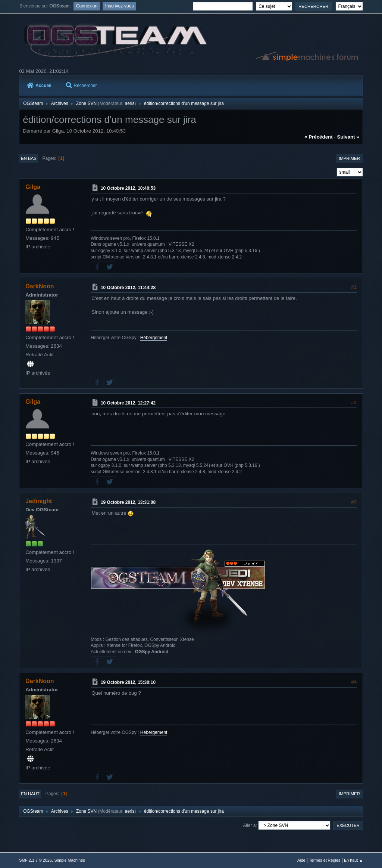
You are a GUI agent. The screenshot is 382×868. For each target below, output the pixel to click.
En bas (29, 158)
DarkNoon (40, 286)
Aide (301, 860)
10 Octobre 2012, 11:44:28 (128, 288)
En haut (30, 794)
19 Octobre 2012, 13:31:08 (128, 502)
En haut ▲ (353, 860)
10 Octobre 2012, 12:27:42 (128, 403)
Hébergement (154, 338)
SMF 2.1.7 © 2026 (35, 860)
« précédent (319, 137)
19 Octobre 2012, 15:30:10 (128, 682)
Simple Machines (70, 860)
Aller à (249, 825)
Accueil (39, 86)
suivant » (348, 137)
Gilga (33, 187)
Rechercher (82, 86)
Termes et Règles (325, 860)
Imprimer (349, 158)
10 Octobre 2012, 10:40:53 (128, 188)
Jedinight (39, 501)
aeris (130, 103)
